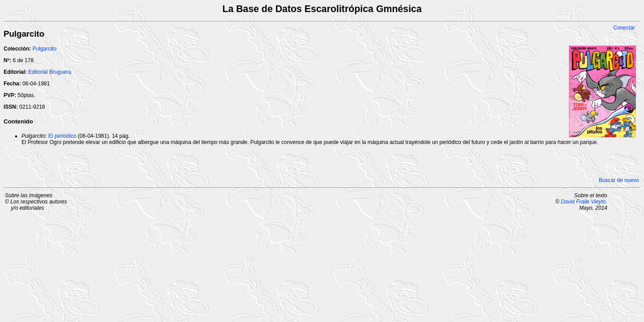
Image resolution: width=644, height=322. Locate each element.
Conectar (624, 28)
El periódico (62, 136)
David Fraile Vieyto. (584, 202)
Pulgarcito (44, 49)
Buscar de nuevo (619, 180)
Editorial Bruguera (50, 72)
